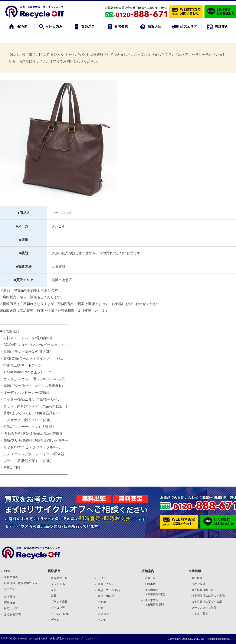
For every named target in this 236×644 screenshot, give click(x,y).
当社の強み (11, 577)
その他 (102, 620)
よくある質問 (12, 614)
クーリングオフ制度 (204, 608)
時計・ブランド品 (109, 590)
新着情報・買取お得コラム (21, 583)
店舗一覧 (150, 578)
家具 (54, 596)
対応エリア (11, 608)
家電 (54, 590)
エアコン (103, 614)
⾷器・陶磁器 (106, 596)
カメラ (102, 578)
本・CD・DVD (60, 614)
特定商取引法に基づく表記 (208, 596)
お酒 (101, 608)
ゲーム (55, 620)
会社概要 (197, 578)
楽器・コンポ (106, 584)
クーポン (10, 589)
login (233, 639)
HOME (8, 571)
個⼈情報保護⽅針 (203, 590)
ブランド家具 (59, 602)
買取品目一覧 (59, 578)
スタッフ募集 (200, 614)
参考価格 (10, 597)
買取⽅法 (10, 603)
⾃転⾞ (102, 602)
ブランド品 (58, 584)
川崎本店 (150, 584)
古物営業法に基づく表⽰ (207, 602)
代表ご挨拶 (198, 584)
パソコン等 (58, 608)
